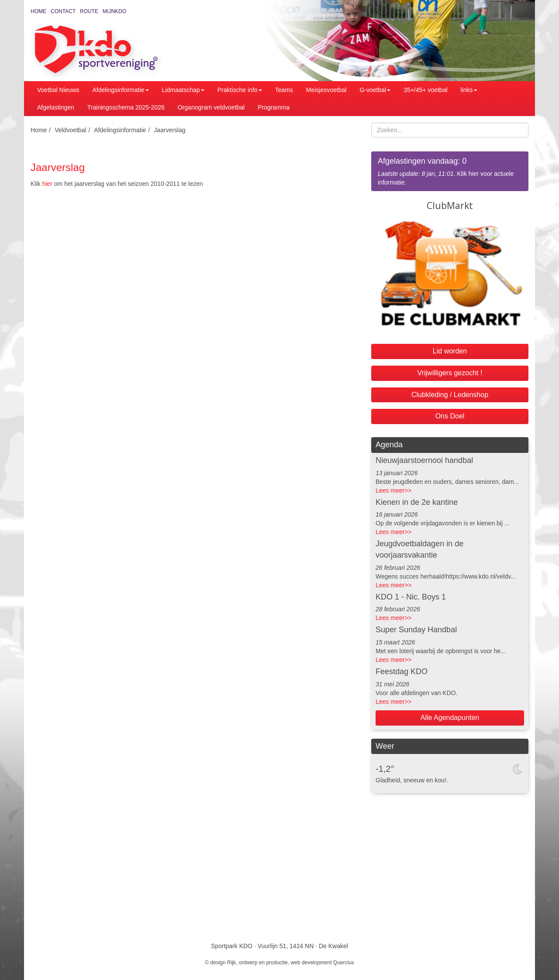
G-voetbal (375, 90)
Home (38, 11)
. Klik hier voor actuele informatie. (450, 171)
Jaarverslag (169, 130)
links (469, 90)
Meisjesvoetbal (326, 90)
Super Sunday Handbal (416, 630)
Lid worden (450, 351)
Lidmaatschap (183, 90)
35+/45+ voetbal (425, 90)
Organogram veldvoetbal (211, 107)
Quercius (344, 963)
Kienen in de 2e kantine (417, 502)
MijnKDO (114, 11)
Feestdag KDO (402, 672)
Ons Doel (450, 416)
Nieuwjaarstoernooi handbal (424, 460)
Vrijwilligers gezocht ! (450, 373)
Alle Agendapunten (450, 718)
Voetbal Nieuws (58, 90)
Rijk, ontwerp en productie (257, 963)
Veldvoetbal (70, 130)
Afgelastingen (56, 107)
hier (47, 184)
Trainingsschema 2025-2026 (126, 107)
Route (89, 11)
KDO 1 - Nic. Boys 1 (411, 597)
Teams (284, 90)
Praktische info (240, 90)
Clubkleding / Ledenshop (450, 395)
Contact (63, 11)
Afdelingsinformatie (121, 90)
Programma (274, 107)
